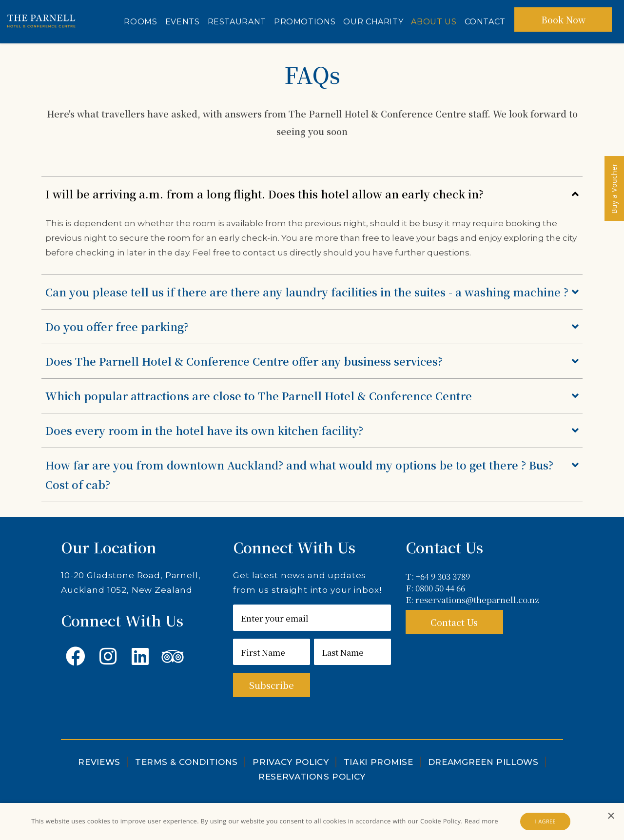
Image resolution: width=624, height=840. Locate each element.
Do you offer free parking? (312, 327)
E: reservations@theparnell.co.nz (472, 600)
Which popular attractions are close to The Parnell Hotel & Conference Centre (312, 396)
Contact (485, 22)
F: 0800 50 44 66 (435, 588)
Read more (481, 821)
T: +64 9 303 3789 (438, 576)
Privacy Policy (291, 762)
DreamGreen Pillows (483, 762)
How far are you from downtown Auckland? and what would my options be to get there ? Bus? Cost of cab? (312, 474)
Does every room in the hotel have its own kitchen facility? (312, 430)
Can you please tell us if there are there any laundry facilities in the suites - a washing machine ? (312, 292)
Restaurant (237, 22)
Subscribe (272, 685)
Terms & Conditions (186, 762)
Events (183, 22)
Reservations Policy (312, 777)
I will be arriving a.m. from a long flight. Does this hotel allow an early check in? (312, 194)
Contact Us (454, 622)
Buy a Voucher (614, 188)
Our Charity (373, 22)
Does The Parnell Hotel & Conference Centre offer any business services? (312, 361)
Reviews (99, 762)
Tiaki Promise (379, 762)
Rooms (140, 22)
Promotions (305, 22)
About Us (434, 22)
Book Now (563, 20)
